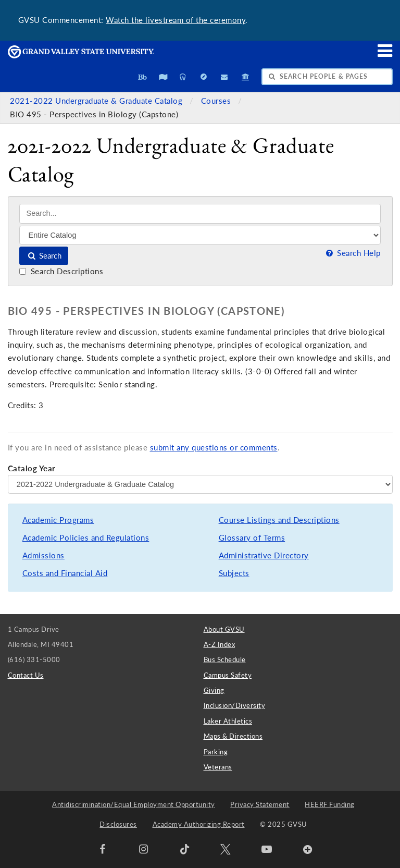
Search (44, 256)
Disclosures (118, 824)
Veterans (218, 767)
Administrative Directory (264, 555)
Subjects (234, 573)
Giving (214, 690)
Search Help (352, 253)
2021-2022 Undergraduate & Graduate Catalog (97, 101)
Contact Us (26, 675)
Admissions (43, 555)
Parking (216, 752)
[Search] (200, 213)
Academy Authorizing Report (199, 824)
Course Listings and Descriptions (279, 520)
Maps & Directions (233, 736)
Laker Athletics (228, 721)
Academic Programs (58, 520)
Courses (217, 101)
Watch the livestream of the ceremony (176, 20)
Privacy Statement (260, 804)
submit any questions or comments (214, 448)
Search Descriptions (61, 271)
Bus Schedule (225, 659)
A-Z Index (220, 644)
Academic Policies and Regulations (86, 538)
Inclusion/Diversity (235, 705)
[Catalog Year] (200, 484)
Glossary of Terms (252, 538)
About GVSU (224, 629)
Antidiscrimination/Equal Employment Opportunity (134, 804)
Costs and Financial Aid (65, 573)
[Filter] (200, 235)
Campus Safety (228, 675)
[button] (385, 50)
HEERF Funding (330, 804)
